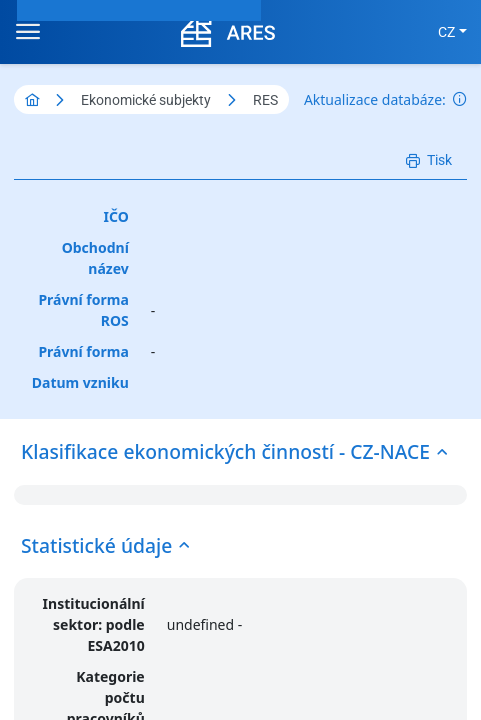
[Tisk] (429, 160)
